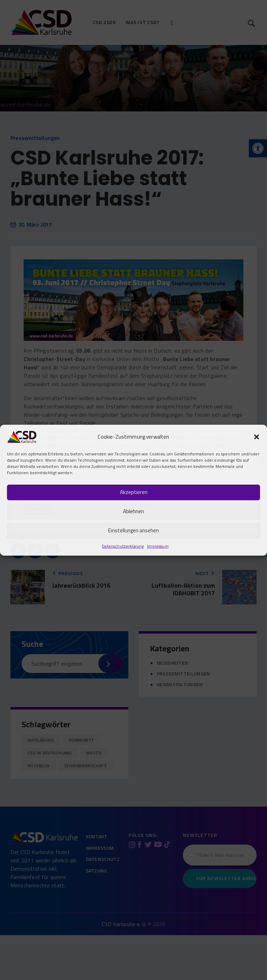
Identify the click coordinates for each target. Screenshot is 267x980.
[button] (257, 437)
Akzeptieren (134, 492)
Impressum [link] (158, 546)
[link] (22, 436)
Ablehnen (133, 511)
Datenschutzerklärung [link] (123, 546)
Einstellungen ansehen (133, 530)
